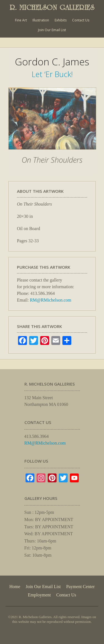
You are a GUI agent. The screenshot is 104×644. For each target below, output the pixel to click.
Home (15, 587)
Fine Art (21, 20)
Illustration (41, 20)
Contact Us (81, 20)
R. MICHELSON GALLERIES (52, 8)
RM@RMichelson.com (51, 300)
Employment (40, 595)
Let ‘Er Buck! (52, 74)
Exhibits (61, 20)
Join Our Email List (52, 30)
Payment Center (81, 587)
